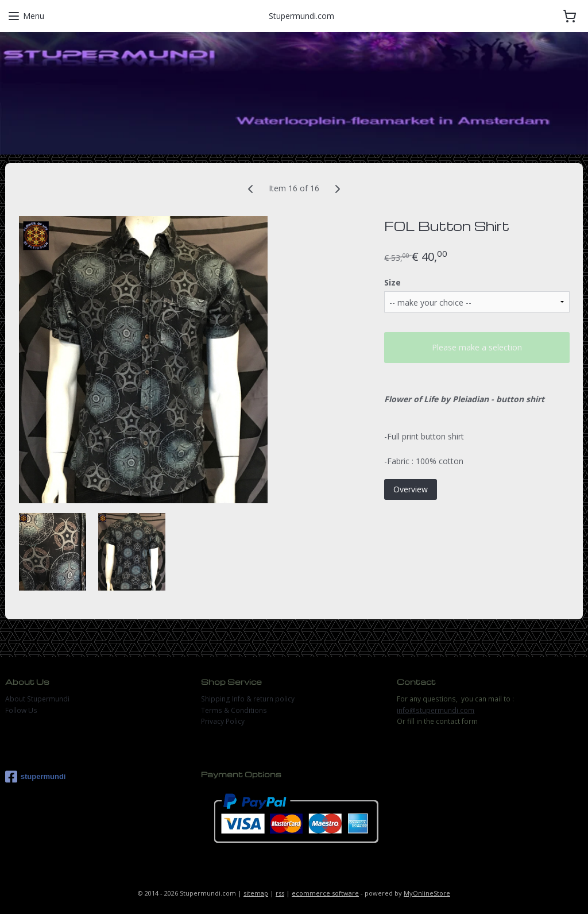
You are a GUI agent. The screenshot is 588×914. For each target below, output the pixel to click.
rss (280, 893)
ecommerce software (325, 893)
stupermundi (36, 777)
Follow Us (21, 710)
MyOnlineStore (427, 893)
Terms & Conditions (234, 710)
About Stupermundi (37, 699)
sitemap (256, 893)
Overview (411, 489)
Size (392, 282)
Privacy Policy (223, 721)
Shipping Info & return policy (248, 699)
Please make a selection (477, 348)
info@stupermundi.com (436, 710)
